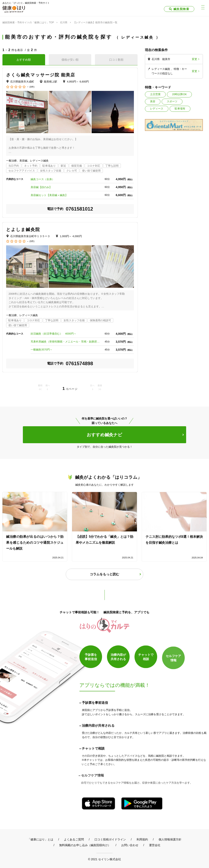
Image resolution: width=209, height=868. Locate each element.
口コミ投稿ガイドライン (110, 839)
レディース (157, 109)
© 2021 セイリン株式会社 (104, 859)
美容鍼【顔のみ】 (41, 187)
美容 (153, 101)
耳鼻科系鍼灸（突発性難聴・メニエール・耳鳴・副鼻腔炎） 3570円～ (65, 342)
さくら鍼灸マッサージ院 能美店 (41, 75)
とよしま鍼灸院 (23, 229)
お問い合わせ (130, 845)
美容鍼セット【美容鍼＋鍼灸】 (49, 195)
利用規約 (142, 839)
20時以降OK (179, 94)
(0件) (32, 87)
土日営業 (155, 94)
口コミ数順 (116, 60)
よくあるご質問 (74, 839)
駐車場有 (180, 109)
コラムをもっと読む (104, 574)
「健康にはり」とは (40, 839)
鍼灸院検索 (181, 9)
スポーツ (172, 101)
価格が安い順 (70, 60)
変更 (195, 59)
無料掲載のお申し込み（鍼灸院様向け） (85, 845)
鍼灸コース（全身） (43, 179)
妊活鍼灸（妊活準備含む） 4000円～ (53, 334)
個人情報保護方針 (170, 839)
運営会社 (155, 845)
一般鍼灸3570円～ (42, 350)
